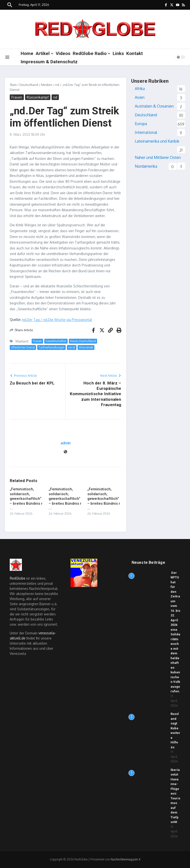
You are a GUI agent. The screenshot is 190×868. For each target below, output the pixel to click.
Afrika (140, 89)
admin (66, 443)
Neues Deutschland (83, 341)
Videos (63, 53)
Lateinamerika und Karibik (157, 141)
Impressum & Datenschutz (49, 62)
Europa (141, 124)
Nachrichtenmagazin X (126, 859)
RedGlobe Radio (91, 53)
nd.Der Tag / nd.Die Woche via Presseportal (57, 320)
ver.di (72, 347)
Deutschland (29, 85)
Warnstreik (86, 347)
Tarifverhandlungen (51, 347)
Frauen (17, 97)
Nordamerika (146, 166)
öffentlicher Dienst (23, 347)
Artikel (45, 53)
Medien (47, 85)
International (146, 132)
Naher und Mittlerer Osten (158, 157)
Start (13, 85)
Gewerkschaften (56, 341)
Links (118, 53)
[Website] (65, 452)
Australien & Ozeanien (154, 106)
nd (57, 85)
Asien (140, 97)
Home (27, 53)
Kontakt (135, 53)
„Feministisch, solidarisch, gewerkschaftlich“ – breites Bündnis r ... (26, 499)
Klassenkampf (38, 97)
